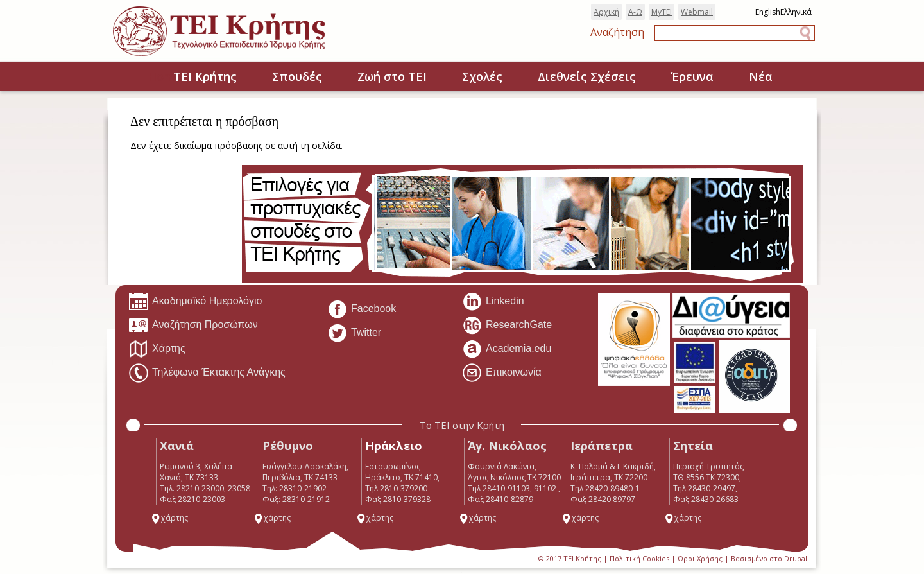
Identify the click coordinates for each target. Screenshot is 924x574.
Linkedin (493, 302)
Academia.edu (507, 349)
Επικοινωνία (502, 373)
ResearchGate (507, 326)
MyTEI (662, 12)
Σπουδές (297, 76)
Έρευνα (692, 76)
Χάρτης (157, 349)
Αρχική (606, 12)
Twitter (354, 333)
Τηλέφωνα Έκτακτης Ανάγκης (207, 373)
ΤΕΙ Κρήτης (205, 76)
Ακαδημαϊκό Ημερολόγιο (195, 302)
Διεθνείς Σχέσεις (587, 76)
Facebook (362, 309)
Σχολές (482, 76)
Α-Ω (635, 12)
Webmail (697, 12)
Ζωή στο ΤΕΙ (392, 76)
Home (134, 77)
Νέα (761, 76)
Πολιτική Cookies (639, 558)
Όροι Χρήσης (700, 558)
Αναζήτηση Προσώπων (193, 326)
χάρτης (169, 518)
